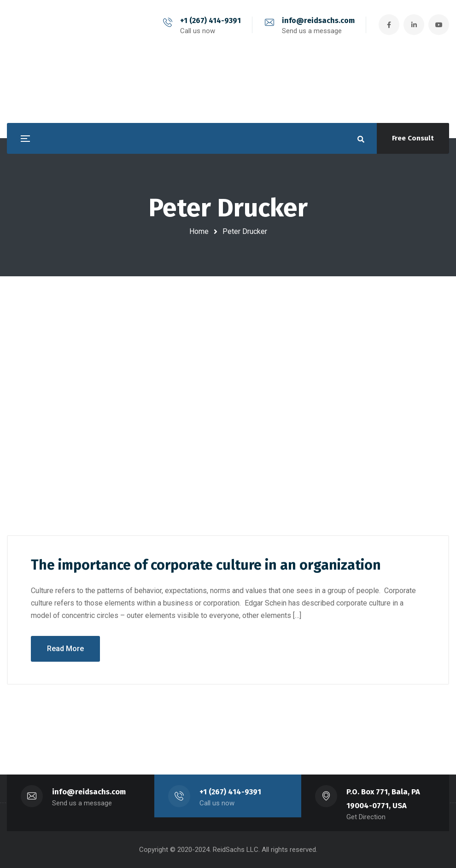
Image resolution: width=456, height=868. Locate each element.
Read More (65, 649)
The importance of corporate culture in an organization (206, 565)
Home (199, 231)
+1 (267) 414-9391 (210, 20)
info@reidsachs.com (318, 20)
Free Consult (413, 138)
